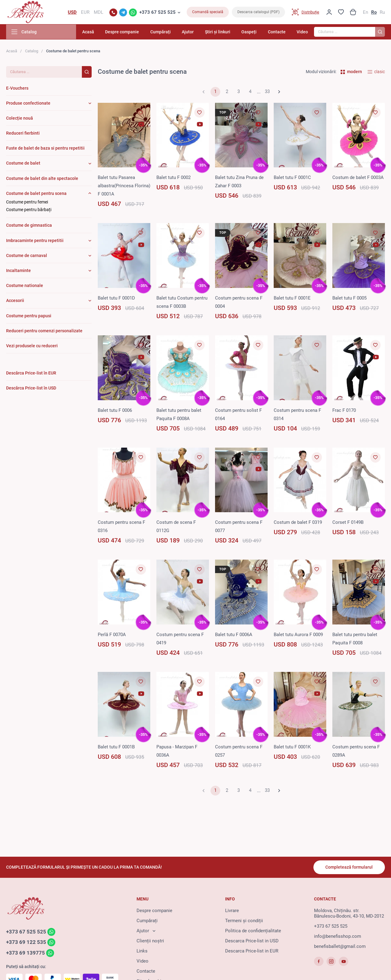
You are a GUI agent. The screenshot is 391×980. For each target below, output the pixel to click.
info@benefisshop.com (338, 936)
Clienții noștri (150, 941)
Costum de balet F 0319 (298, 523)
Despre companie (125, 32)
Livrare (232, 911)
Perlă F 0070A (112, 635)
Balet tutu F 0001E (292, 298)
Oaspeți (250, 32)
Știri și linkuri (219, 32)
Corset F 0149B (348, 523)
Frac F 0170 (344, 411)
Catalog (32, 51)
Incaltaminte (18, 271)
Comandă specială (208, 12)
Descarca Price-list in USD (252, 941)
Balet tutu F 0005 (349, 298)
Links (142, 951)
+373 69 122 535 (26, 942)
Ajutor (190, 32)
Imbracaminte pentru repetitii (35, 241)
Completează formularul (349, 867)
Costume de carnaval (27, 256)
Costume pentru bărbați (29, 210)
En (365, 12)
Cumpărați (163, 32)
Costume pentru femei (27, 202)
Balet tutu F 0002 (174, 178)
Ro (374, 12)
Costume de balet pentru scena (36, 194)
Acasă (91, 32)
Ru (382, 12)
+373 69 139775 (26, 953)
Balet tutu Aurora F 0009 (298, 635)
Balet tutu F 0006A (234, 635)
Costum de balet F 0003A (358, 178)
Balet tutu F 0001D (116, 298)
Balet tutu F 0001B (116, 747)
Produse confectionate (28, 103)
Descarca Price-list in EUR (252, 951)
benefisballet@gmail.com (340, 946)
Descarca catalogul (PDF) (258, 12)
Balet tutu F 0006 (115, 411)
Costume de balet (23, 163)
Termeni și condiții (244, 921)
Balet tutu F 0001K (292, 747)
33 (267, 92)
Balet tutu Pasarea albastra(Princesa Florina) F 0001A (124, 186)
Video (302, 32)
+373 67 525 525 (157, 12)
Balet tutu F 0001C (292, 178)
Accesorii (15, 301)
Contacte (277, 32)
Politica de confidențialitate (253, 931)
